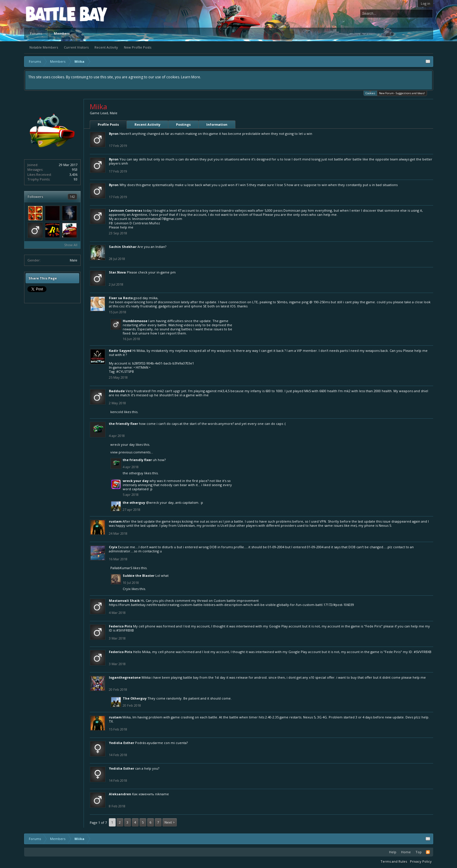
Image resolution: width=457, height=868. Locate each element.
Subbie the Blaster (139, 575)
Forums (36, 33)
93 (76, 179)
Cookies (370, 93)
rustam (115, 521)
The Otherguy (133, 473)
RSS (428, 852)
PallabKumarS (121, 568)
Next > (170, 822)
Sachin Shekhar (123, 247)
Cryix (113, 547)
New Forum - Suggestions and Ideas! (402, 93)
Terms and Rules (394, 861)
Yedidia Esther (122, 743)
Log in (426, 3)
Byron (114, 134)
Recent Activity (106, 47)
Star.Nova (117, 272)
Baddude (117, 391)
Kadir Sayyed (120, 351)
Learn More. (191, 77)
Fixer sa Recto (121, 298)
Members (62, 33)
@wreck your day (160, 502)
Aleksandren (120, 794)
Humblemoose (135, 321)
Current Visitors (76, 47)
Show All (71, 245)
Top (419, 852)
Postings (183, 124)
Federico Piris (121, 626)
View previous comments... (132, 452)
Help (393, 852)
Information (217, 124)
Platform (47, 14)
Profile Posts (108, 124)
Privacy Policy (421, 861)
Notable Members (44, 47)
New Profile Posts (138, 47)
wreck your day (123, 444)
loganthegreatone (125, 677)
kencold (117, 412)
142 (72, 197)
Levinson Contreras (126, 210)
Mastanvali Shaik (124, 601)
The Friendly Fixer (123, 424)
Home (406, 852)
